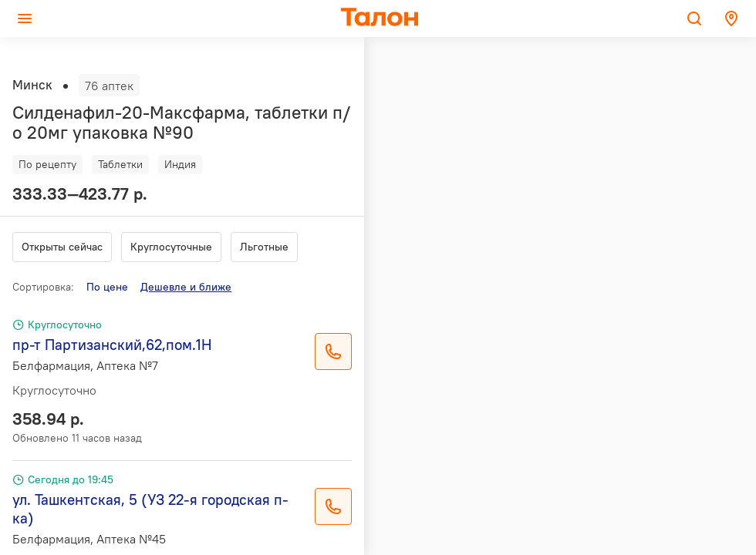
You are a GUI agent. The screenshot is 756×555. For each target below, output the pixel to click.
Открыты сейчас (62, 247)
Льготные (264, 247)
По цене (107, 287)
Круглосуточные (171, 247)
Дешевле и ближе (186, 287)
